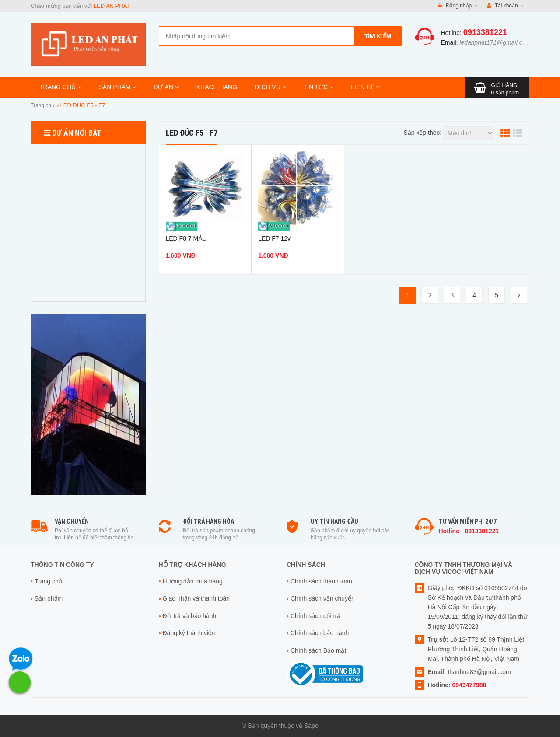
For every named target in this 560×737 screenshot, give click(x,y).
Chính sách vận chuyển (323, 598)
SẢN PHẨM (117, 87)
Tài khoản (506, 6)
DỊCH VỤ (270, 87)
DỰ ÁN (166, 87)
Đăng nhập (458, 6)
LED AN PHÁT (112, 6)
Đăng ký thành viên (189, 633)
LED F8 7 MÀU (186, 238)
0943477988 (469, 685)
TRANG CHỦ (60, 87)
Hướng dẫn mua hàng (193, 581)
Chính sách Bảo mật (318, 650)
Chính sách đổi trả (315, 616)
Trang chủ (42, 105)
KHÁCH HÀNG (217, 87)
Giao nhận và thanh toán (196, 598)
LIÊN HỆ (365, 87)
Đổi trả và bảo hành (190, 616)
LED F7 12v (274, 238)
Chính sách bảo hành (320, 633)
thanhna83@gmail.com (479, 672)
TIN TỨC (319, 87)
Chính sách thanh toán (321, 581)
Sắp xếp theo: (422, 133)
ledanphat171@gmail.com (495, 42)
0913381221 (485, 32)
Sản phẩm (49, 598)
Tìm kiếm (378, 36)
